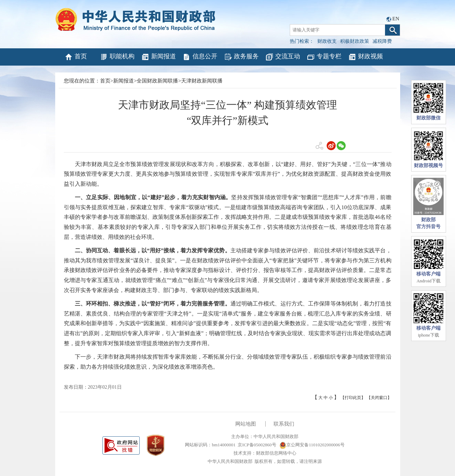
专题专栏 (324, 57)
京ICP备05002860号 (257, 445)
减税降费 (382, 41)
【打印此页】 (353, 398)
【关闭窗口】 (379, 398)
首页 (76, 57)
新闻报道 (159, 57)
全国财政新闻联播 (157, 81)
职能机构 (117, 57)
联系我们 (284, 424)
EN (396, 19)
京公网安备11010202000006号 (312, 445)
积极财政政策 (355, 41)
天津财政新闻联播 (202, 81)
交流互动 (283, 57)
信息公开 (200, 57)
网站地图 (246, 424)
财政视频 (365, 57)
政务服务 (241, 57)
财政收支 (327, 41)
